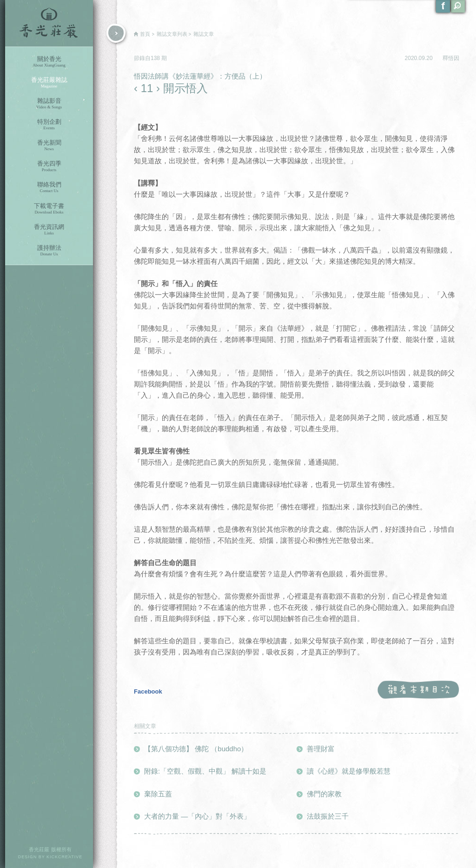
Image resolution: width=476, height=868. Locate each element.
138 (156, 58)
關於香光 (49, 62)
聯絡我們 (49, 187)
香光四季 (49, 166)
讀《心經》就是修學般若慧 (349, 771)
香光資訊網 (49, 230)
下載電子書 (49, 209)
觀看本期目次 (418, 690)
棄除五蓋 (158, 794)
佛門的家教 (324, 794)
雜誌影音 (49, 103)
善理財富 (321, 749)
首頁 (145, 34)
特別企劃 (49, 124)
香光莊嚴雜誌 (49, 83)
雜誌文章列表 (172, 34)
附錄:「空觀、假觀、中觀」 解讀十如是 (205, 771)
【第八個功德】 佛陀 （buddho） (196, 749)
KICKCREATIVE (64, 857)
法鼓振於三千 (328, 816)
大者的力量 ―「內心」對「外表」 (197, 816)
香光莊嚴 (49, 23)
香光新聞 (49, 145)
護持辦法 (49, 250)
